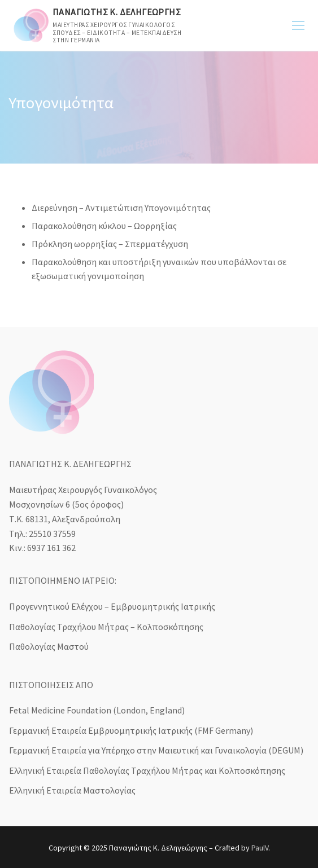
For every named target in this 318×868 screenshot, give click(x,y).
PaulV (260, 848)
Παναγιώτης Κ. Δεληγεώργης (117, 12)
